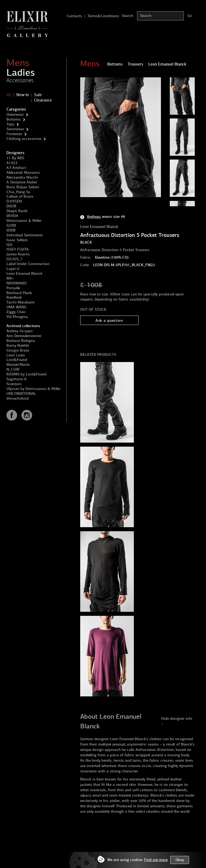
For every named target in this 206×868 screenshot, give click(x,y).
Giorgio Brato (18, 350)
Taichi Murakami (21, 302)
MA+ (10, 278)
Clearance (43, 100)
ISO (9, 245)
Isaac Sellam (17, 240)
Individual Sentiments (25, 235)
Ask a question (109, 321)
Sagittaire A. (17, 379)
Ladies (21, 73)
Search (128, 16)
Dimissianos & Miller (24, 221)
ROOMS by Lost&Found (26, 374)
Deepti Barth (17, 211)
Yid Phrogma (17, 317)
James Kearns (18, 254)
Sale (38, 95)
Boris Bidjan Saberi (23, 187)
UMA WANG (16, 307)
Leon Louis (16, 355)
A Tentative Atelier (22, 182)
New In (23, 95)
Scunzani (14, 384)
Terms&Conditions (103, 16)
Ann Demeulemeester (24, 336)
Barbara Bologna (21, 341)
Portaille (13, 288)
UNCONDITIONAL (21, 394)
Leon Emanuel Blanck (24, 274)
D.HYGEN (14, 201)
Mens (18, 63)
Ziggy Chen (16, 312)
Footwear (14, 134)
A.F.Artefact (16, 168)
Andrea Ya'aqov (20, 331)
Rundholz (14, 297)
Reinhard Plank (19, 293)
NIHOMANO (16, 283)
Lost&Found (17, 360)
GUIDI (11, 225)
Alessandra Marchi (22, 177)
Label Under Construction (28, 264)
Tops (10, 124)
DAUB (11, 206)
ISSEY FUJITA (18, 249)
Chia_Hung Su (18, 192)
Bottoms (14, 119)
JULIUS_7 (14, 259)
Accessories (20, 80)
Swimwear (15, 129)
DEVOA (12, 216)
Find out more (156, 860)
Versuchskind (18, 398)
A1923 (12, 163)
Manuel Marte (18, 365)
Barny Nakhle (18, 346)
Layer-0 (13, 269)
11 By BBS (15, 158)
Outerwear (15, 115)
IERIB (11, 230)
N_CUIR (13, 369)
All (9, 95)
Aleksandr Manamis (23, 173)
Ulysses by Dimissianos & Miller (34, 389)
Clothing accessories (24, 139)
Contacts (74, 16)
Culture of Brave (20, 196)
